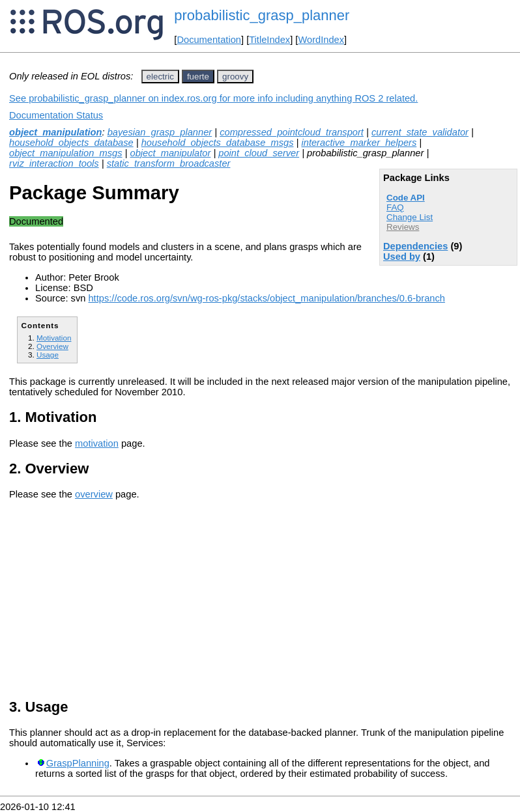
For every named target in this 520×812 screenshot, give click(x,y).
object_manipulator (171, 153)
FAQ (395, 207)
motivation (97, 443)
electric (160, 77)
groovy (235, 77)
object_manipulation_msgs (66, 153)
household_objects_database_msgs (218, 143)
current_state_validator (420, 132)
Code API (406, 198)
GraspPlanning (78, 763)
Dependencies (415, 246)
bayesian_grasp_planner (160, 132)
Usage (48, 355)
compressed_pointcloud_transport (292, 132)
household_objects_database (71, 143)
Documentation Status (56, 115)
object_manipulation (56, 132)
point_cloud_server (259, 153)
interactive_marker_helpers (359, 143)
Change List (410, 217)
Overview (52, 346)
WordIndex (321, 40)
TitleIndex (269, 40)
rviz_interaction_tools (54, 163)
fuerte (198, 77)
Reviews (403, 227)
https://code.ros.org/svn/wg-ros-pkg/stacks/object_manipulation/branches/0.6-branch (266, 298)
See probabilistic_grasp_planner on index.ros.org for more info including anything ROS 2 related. (213, 98)
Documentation (209, 40)
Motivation (54, 338)
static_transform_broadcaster (169, 163)
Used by (402, 257)
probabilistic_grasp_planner (262, 15)
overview (94, 494)
